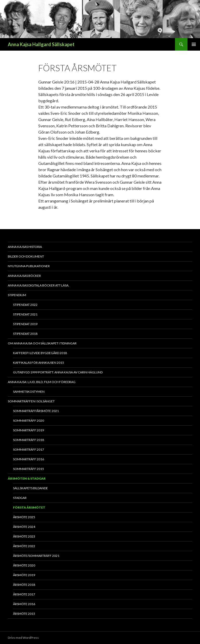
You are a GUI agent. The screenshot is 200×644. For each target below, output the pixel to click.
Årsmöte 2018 (24, 585)
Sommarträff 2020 (29, 421)
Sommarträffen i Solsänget (31, 401)
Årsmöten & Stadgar (27, 478)
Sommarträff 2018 (29, 440)
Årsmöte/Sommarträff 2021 (36, 556)
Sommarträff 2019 (29, 430)
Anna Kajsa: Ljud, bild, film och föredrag (42, 382)
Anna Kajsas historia (25, 247)
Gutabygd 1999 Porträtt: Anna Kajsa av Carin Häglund (58, 372)
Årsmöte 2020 (24, 565)
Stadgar (20, 498)
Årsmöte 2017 (24, 594)
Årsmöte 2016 (24, 604)
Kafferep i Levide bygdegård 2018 (40, 353)
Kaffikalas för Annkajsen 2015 (39, 363)
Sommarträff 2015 (29, 469)
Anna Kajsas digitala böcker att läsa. (39, 285)
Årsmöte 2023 (24, 536)
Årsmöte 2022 (24, 546)
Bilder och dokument (26, 256)
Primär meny (194, 44)
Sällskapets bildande (30, 488)
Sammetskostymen (29, 392)
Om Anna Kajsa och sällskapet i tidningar (42, 343)
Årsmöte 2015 (24, 614)
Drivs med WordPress (23, 638)
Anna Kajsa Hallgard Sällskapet (41, 44)
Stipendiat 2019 (25, 324)
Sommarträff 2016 (29, 459)
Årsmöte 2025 (24, 517)
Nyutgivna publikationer (29, 266)
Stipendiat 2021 (25, 314)
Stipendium (17, 295)
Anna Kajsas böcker (24, 276)
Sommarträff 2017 (29, 449)
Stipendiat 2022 (25, 305)
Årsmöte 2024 (24, 527)
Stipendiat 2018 (25, 334)
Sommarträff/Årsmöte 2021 (36, 411)
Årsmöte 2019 (24, 575)
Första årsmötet (29, 507)
